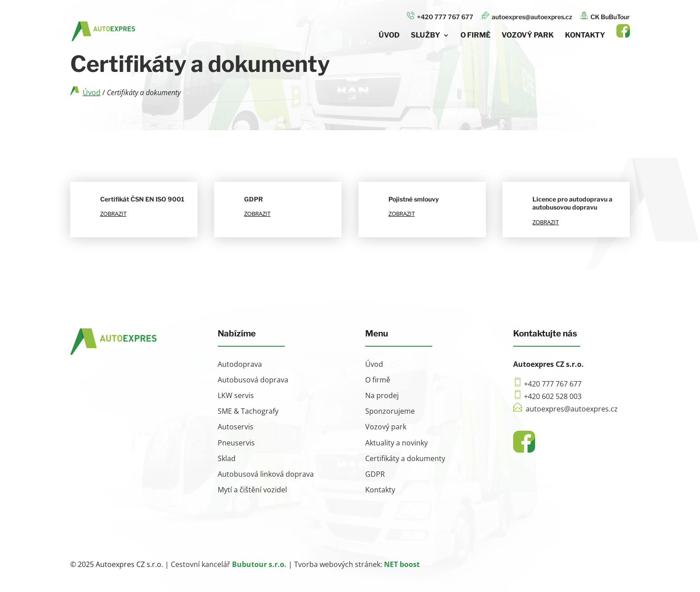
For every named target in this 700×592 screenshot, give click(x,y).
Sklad (227, 458)
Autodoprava (240, 364)
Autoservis (236, 427)
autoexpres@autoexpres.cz (527, 16)
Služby (426, 36)
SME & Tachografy (248, 411)
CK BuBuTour (605, 16)
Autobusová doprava (253, 380)
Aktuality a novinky (396, 443)
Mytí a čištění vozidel (252, 490)
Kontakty (585, 36)
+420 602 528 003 (553, 396)
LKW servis (236, 395)
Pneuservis (236, 443)
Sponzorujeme (390, 411)
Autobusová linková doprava (266, 474)
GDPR (375, 474)
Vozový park (528, 36)
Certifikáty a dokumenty (405, 458)
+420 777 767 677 (440, 16)
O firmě (475, 36)
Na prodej (382, 395)
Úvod (389, 36)
